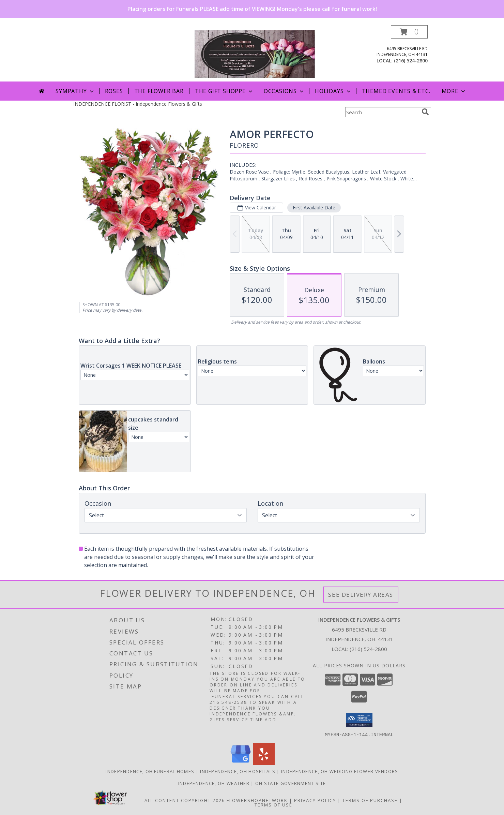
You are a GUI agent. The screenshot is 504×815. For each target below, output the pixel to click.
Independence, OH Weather (214, 783)
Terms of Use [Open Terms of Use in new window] (273, 804)
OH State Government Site (291, 783)
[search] (425, 112)
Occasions (284, 91)
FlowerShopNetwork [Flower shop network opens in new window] (257, 800)
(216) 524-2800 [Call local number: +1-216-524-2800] (411, 61)
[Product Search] (382, 112)
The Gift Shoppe (224, 91)
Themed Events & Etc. (396, 91)
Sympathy (75, 91)
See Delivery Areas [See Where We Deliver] (361, 595)
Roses (114, 91)
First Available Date (314, 208)
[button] (409, 32)
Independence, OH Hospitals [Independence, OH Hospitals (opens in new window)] (238, 771)
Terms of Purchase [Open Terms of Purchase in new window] (370, 800)
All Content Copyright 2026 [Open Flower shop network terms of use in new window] (185, 800)
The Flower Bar (159, 91)
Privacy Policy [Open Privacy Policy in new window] (315, 800)
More (454, 91)
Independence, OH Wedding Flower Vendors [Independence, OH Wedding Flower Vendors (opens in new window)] (340, 771)
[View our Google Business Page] (241, 763)
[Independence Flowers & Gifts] (255, 53)
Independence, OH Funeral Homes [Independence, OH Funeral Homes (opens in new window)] (150, 771)
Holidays (333, 91)
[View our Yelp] (264, 763)
